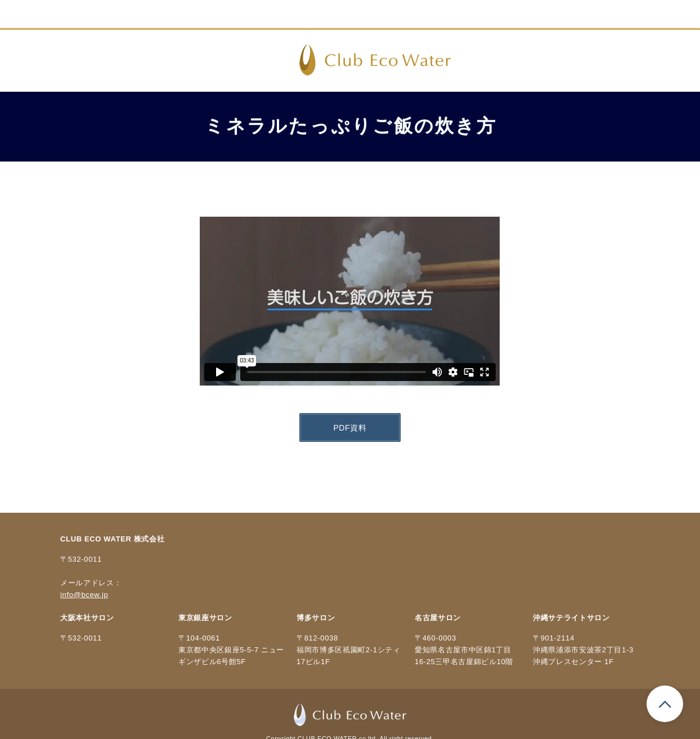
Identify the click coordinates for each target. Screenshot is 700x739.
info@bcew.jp (84, 595)
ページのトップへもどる (665, 704)
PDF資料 (350, 428)
